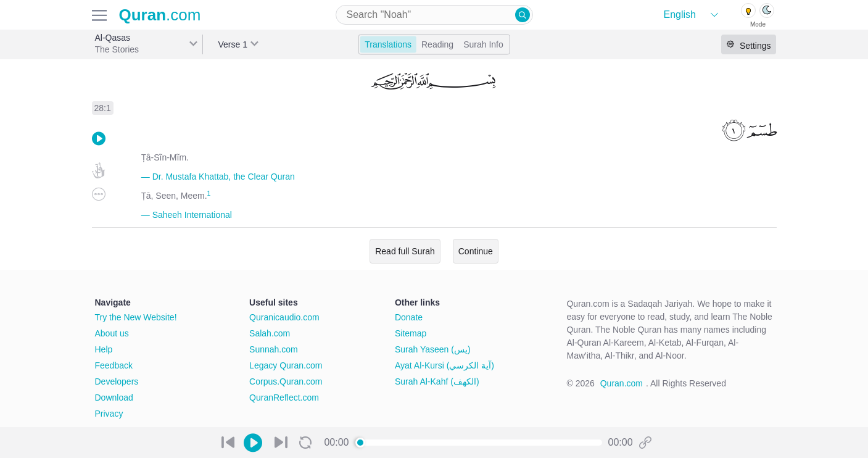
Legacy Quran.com (286, 365)
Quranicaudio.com (284, 317)
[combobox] (434, 15)
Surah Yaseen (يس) (433, 349)
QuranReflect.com (284, 398)
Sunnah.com (274, 349)
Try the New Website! (136, 317)
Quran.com (622, 383)
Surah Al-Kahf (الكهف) (437, 381)
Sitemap (411, 333)
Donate (409, 317)
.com (160, 15)
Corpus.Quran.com (286, 381)
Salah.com (270, 333)
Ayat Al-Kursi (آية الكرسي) (444, 365)
